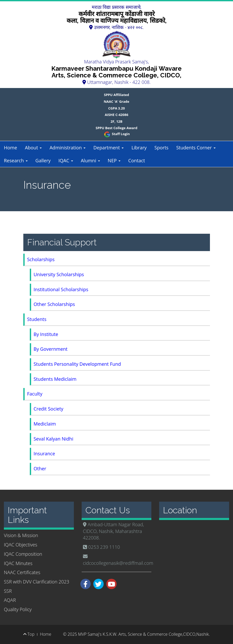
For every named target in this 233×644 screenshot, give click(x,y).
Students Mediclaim (55, 379)
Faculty (35, 394)
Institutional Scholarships (61, 289)
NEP (114, 160)
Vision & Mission (21, 535)
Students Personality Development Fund (77, 364)
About (33, 148)
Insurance (44, 453)
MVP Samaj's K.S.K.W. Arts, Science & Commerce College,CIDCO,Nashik (143, 634)
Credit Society (49, 409)
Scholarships (41, 259)
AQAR (10, 600)
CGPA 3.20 (116, 108)
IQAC (66, 160)
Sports (161, 148)
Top (29, 634)
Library (139, 148)
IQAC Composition (23, 554)
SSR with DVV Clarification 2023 (37, 582)
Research (16, 160)
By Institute (46, 334)
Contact (137, 160)
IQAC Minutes (18, 563)
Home (10, 148)
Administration (68, 148)
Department (108, 148)
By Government (51, 349)
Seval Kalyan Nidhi (54, 439)
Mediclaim (45, 424)
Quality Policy (18, 609)
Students (37, 319)
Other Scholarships (54, 304)
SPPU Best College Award (116, 128)
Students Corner (196, 148)
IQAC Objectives (21, 545)
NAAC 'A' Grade (116, 101)
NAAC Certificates (22, 572)
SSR (8, 591)
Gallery (43, 160)
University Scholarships (59, 274)
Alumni (90, 160)
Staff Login (116, 134)
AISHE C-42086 (116, 115)
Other (40, 469)
